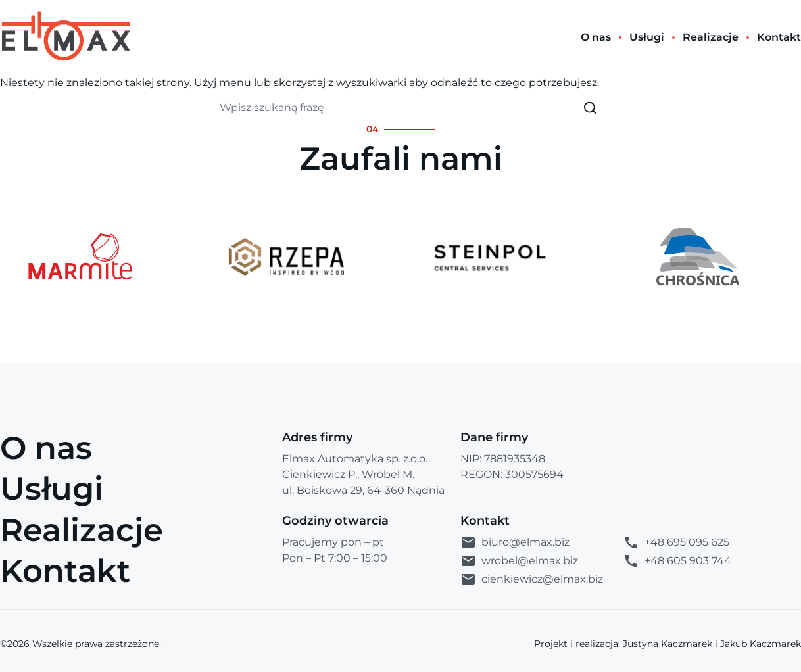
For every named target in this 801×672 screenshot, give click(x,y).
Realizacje (82, 530)
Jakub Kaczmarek (761, 644)
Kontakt (65, 571)
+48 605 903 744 (677, 561)
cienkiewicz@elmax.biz (532, 579)
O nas (46, 448)
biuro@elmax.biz (515, 542)
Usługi (52, 489)
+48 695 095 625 (676, 542)
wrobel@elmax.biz (519, 561)
